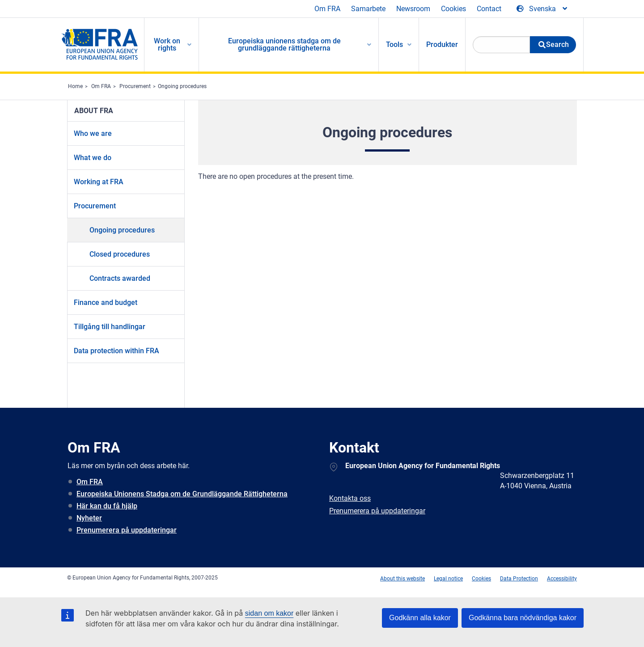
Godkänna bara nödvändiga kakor (523, 618)
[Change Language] (542, 9)
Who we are (93, 133)
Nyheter (89, 518)
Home (75, 86)
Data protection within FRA (117, 351)
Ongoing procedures (182, 86)
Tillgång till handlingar (110, 327)
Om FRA (327, 9)
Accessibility (562, 579)
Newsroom (413, 9)
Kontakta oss (350, 498)
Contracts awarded (120, 278)
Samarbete (368, 9)
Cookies (453, 9)
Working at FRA (99, 182)
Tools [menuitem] (394, 44)
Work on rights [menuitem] (167, 44)
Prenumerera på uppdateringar (127, 530)
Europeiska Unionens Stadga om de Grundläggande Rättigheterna (182, 494)
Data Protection (519, 579)
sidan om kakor (269, 613)
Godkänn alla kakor (420, 618)
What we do (93, 158)
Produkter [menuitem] (442, 44)
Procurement (135, 86)
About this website (402, 579)
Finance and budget (106, 302)
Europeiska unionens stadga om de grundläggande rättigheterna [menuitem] (284, 44)
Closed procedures (120, 254)
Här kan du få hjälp (107, 506)
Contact (489, 9)
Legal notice (448, 579)
